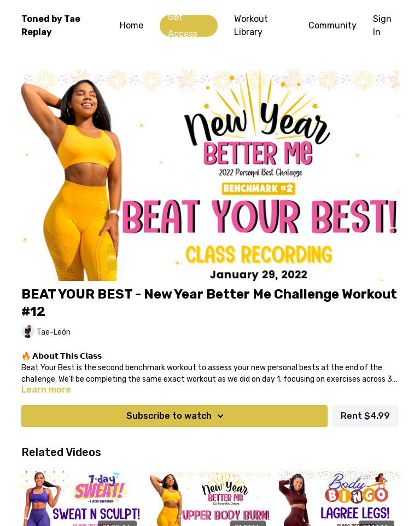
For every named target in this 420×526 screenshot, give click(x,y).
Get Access (183, 26)
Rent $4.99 (365, 416)
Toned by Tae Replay (51, 25)
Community (332, 25)
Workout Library (251, 25)
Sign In (382, 25)
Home (132, 25)
